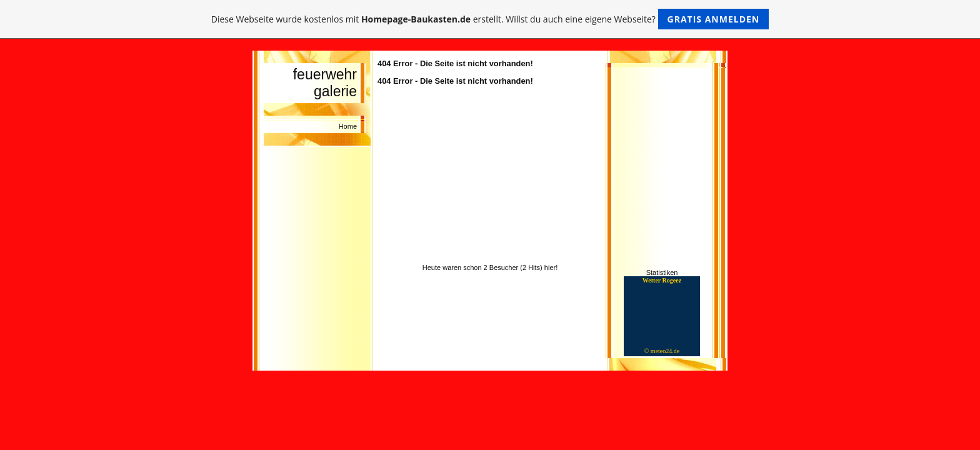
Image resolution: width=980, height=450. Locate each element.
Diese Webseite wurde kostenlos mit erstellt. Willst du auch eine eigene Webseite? (490, 19)
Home (348, 126)
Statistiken (662, 272)
